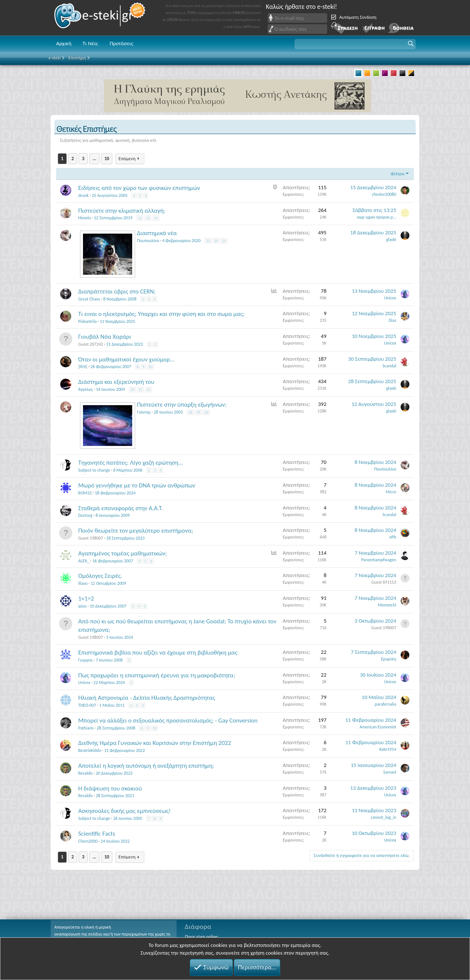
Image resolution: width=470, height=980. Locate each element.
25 (224, 241)
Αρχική (64, 43)
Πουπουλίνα (148, 241)
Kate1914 (388, 749)
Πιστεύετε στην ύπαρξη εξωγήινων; (182, 405)
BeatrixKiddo (90, 750)
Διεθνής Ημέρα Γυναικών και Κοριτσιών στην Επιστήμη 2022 (155, 743)
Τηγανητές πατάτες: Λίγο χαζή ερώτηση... (131, 463)
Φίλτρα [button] (397, 174)
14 (156, 218)
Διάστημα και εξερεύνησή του (116, 382)
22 (149, 390)
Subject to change (94, 470)
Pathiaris (86, 728)
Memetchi (387, 605)
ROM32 (85, 493)
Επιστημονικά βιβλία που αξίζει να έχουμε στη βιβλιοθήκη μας (158, 653)
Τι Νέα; (91, 43)
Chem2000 (88, 841)
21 (140, 390)
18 (190, 412)
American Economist (378, 727)
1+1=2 (86, 599)
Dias (392, 320)
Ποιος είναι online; (202, 937)
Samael (390, 772)
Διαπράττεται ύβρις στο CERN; (117, 291)
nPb (393, 537)
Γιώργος (85, 660)
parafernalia (386, 704)
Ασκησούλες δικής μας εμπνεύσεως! (124, 811)
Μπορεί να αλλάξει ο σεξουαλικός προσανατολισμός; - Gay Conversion (168, 720)
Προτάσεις (121, 43)
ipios (82, 606)
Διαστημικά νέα (157, 233)
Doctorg (85, 515)
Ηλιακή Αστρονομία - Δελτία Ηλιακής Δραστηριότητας (147, 698)
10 (107, 158)
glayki (391, 239)
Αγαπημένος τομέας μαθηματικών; (123, 553)
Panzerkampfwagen (379, 560)
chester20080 (384, 194)
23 (208, 241)
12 (140, 218)
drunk (84, 195)
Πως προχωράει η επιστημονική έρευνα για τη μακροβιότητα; (157, 675)
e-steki (100, 18)
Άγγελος (86, 389)
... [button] (94, 158)
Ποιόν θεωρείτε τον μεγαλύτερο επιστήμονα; (136, 531)
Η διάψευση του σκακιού (110, 788)
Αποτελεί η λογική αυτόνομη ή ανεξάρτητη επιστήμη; (146, 766)
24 (216, 241)
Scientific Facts (97, 834)
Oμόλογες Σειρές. (100, 576)
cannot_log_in (384, 817)
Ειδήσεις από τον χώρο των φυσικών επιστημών (139, 188)
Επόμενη (127, 158)
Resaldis (85, 773)
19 (198, 412)
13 (148, 218)
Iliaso (83, 583)
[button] (355, 44)
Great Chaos (89, 299)
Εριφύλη (389, 659)
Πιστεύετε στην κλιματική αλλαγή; (122, 211)
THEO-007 (87, 705)
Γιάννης (144, 412)
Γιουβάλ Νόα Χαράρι (105, 337)
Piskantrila (87, 321)
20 (132, 390)
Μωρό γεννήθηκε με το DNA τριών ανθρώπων (137, 485)
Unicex (390, 298)
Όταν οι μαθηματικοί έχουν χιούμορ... (126, 359)
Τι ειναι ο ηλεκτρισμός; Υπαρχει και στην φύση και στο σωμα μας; (161, 314)
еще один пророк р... (377, 217)
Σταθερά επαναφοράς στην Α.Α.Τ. (120, 508)
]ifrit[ (83, 367)
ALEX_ (84, 561)
